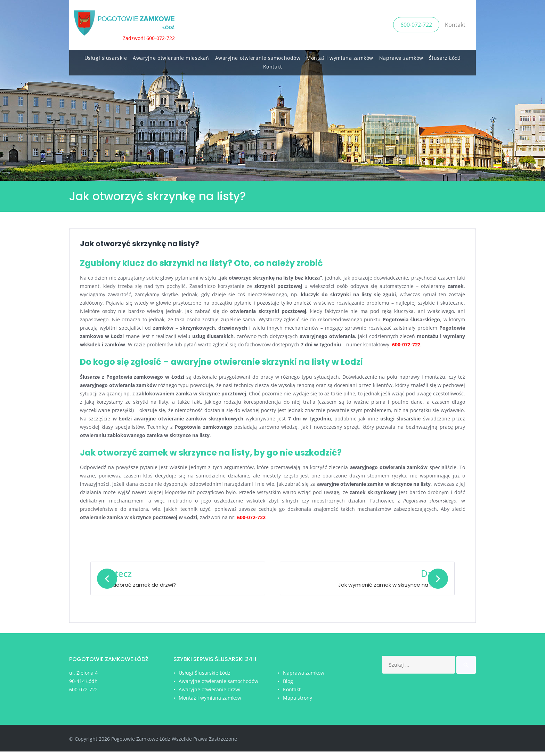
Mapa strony (298, 702)
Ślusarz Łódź (445, 56)
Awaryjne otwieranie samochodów (258, 56)
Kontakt (455, 24)
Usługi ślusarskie (106, 56)
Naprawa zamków (401, 56)
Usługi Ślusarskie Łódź (205, 678)
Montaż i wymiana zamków (340, 56)
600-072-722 (416, 24)
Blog (288, 686)
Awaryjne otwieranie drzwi (210, 694)
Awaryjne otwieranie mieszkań (171, 56)
